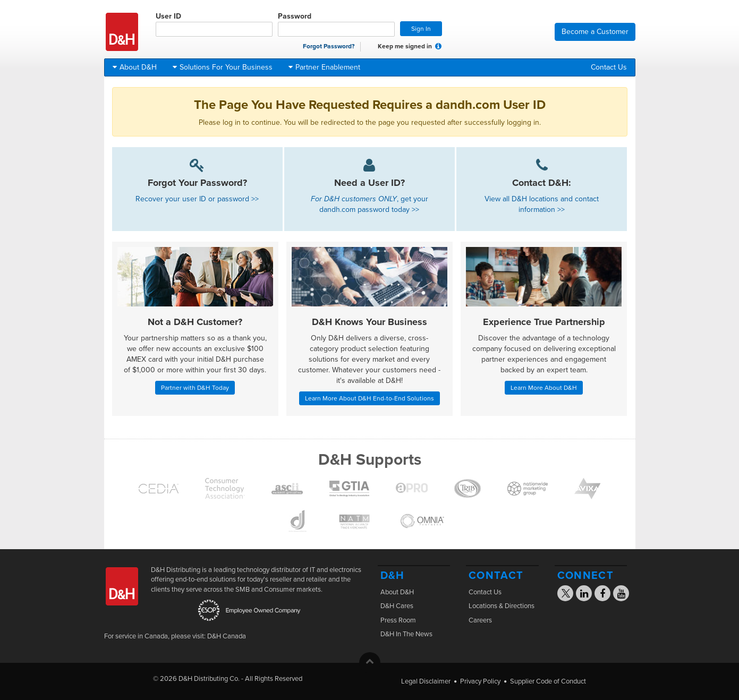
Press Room (398, 620)
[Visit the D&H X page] (569, 595)
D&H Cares (397, 606)
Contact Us (609, 67)
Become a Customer (595, 32)
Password (336, 24)
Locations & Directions (502, 606)
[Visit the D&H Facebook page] (602, 595)
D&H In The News (406, 634)
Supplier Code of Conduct (548, 681)
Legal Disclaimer (426, 681)
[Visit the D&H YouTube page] (621, 595)
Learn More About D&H (544, 388)
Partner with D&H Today (195, 388)
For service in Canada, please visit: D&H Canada (175, 636)
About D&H (397, 592)
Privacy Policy (480, 681)
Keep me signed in (399, 47)
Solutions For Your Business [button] (223, 67)
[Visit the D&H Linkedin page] (584, 595)
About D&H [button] (135, 67)
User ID (214, 24)
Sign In (421, 29)
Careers (480, 620)
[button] (438, 46)
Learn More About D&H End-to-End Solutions (369, 398)
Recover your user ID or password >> (197, 199)
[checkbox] (371, 47)
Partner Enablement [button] (324, 67)
